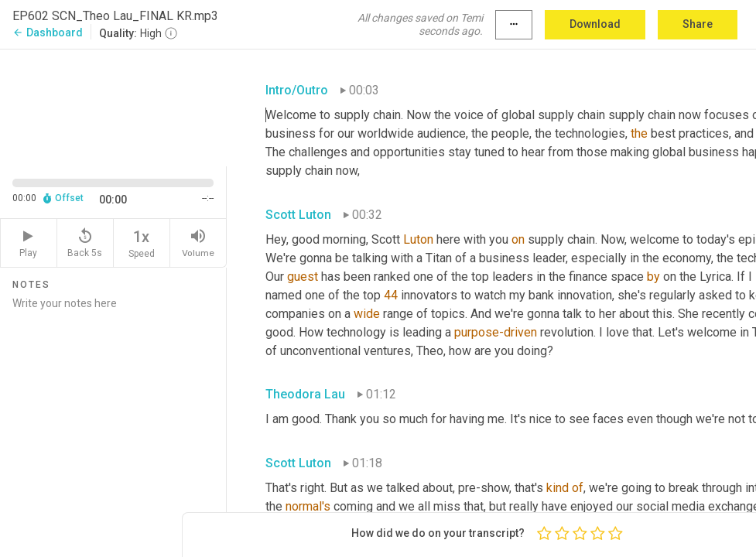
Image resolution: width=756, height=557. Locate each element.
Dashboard (48, 32)
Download (595, 24)
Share (698, 24)
